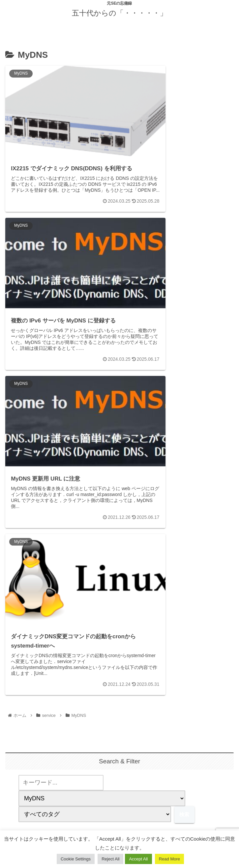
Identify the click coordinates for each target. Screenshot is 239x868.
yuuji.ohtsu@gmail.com (119, 727)
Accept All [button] (138, 859)
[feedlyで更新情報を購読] (120, 786)
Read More (169, 859)
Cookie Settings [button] (76, 859)
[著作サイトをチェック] (106, 786)
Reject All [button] (110, 859)
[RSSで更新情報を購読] (133, 786)
